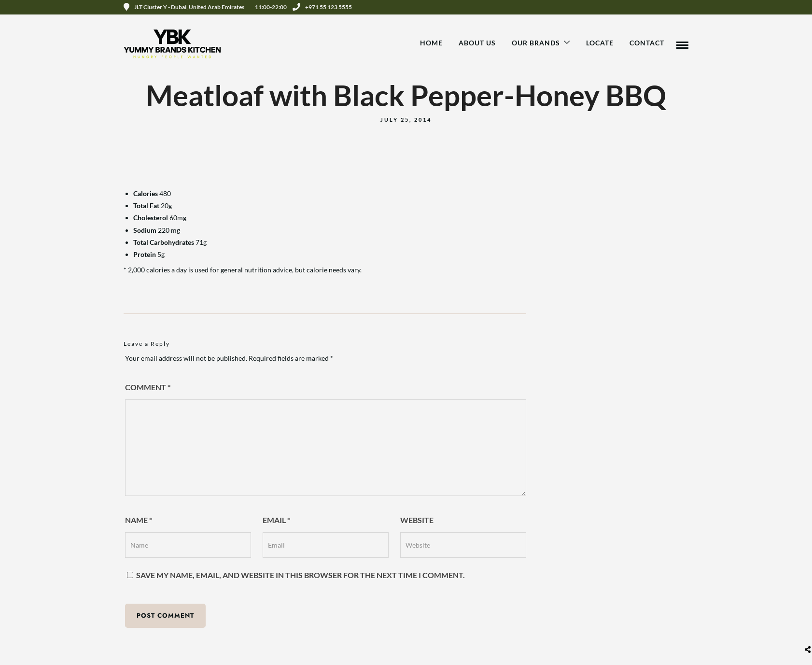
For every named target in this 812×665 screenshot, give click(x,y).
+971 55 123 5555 (322, 7)
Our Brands (536, 43)
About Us (477, 43)
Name (139, 520)
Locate (600, 43)
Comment (148, 387)
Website (417, 520)
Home (431, 43)
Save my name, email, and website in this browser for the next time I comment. (301, 575)
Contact (647, 43)
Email (276, 520)
